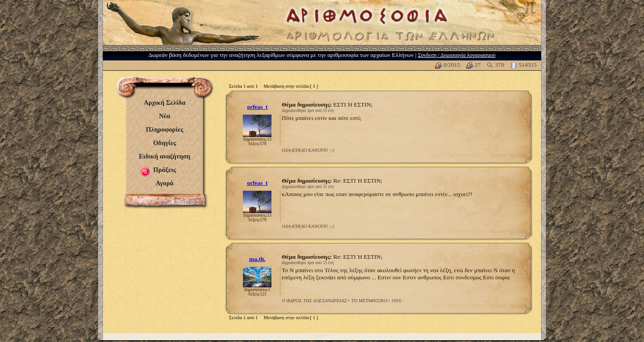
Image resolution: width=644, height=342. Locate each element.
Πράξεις (165, 170)
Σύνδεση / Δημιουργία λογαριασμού (457, 55)
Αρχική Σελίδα (164, 103)
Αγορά (165, 183)
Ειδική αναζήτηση (165, 156)
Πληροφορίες (164, 129)
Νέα (164, 116)
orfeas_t (258, 107)
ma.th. (257, 259)
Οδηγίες (164, 143)
